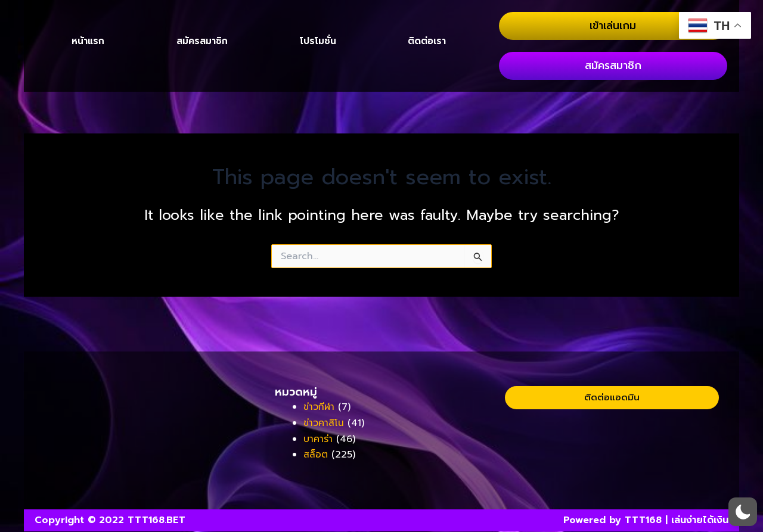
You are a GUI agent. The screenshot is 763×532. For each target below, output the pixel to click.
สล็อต (316, 455)
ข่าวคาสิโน (325, 424)
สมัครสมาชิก (202, 87)
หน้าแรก (88, 87)
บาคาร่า (319, 439)
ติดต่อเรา (427, 87)
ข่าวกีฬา (320, 408)
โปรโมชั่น (318, 87)
